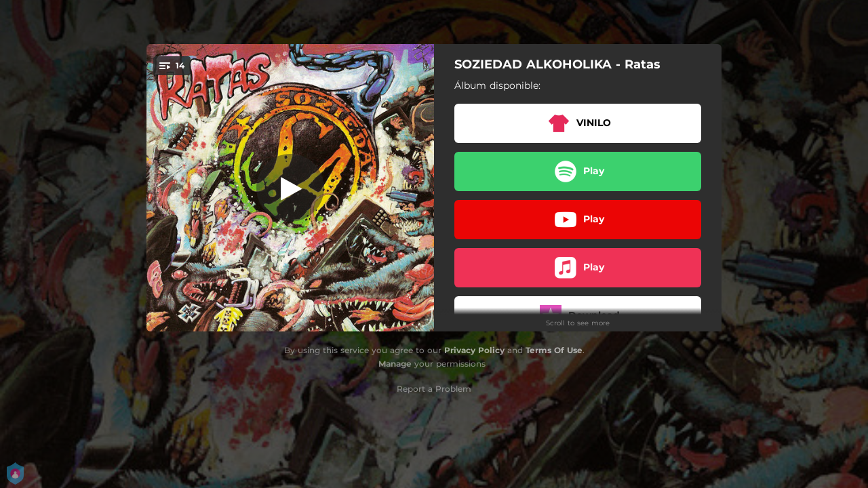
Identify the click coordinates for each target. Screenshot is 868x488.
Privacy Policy (474, 350)
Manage (395, 364)
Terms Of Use (554, 350)
